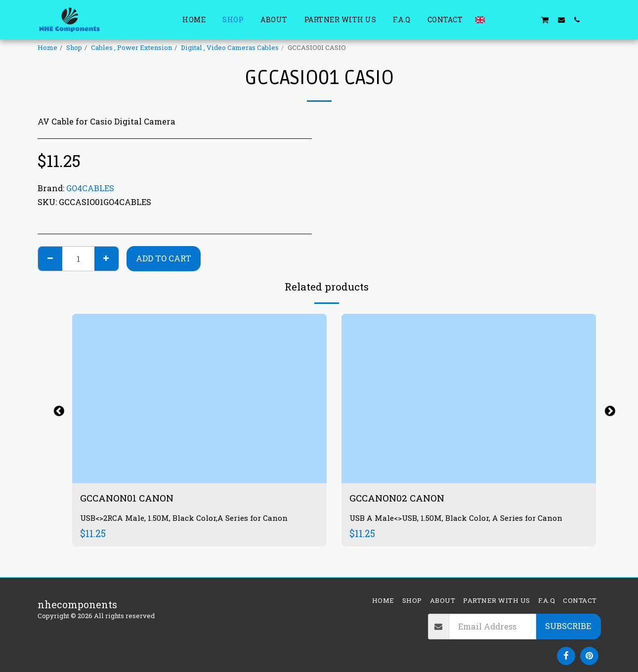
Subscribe (568, 626)
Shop (74, 47)
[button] (497, 20)
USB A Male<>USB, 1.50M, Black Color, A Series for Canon (459, 519)
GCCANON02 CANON (399, 498)
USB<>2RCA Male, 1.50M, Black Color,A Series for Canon (187, 519)
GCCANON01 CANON (129, 498)
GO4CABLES (90, 188)
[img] (199, 399)
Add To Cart (164, 258)
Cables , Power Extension (131, 47)
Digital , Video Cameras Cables (230, 47)
